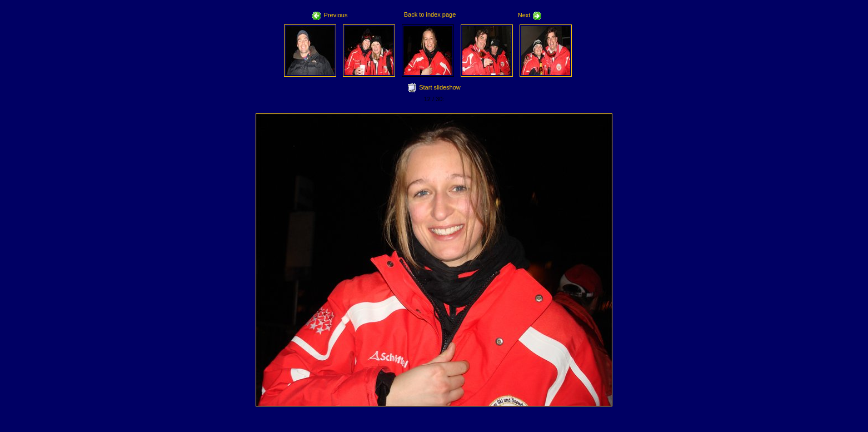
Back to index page (430, 14)
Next (530, 15)
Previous (330, 15)
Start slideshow (440, 87)
